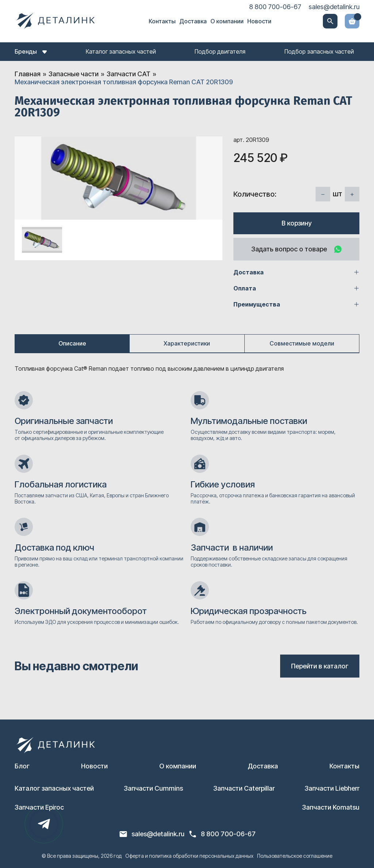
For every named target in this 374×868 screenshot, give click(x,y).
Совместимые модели (302, 343)
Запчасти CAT (129, 74)
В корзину (297, 223)
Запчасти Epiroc (39, 807)
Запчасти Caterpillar (244, 788)
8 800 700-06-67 (275, 7)
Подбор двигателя (220, 51)
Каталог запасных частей (121, 51)
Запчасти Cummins (153, 788)
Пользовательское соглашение (295, 856)
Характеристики (187, 343)
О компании (227, 21)
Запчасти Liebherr (332, 788)
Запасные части (74, 74)
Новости (259, 21)
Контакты (162, 21)
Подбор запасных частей (319, 51)
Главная (28, 74)
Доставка (193, 21)
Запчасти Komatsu (331, 807)
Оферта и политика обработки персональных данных (189, 856)
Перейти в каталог (320, 666)
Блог (22, 766)
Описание (72, 343)
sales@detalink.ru (334, 7)
